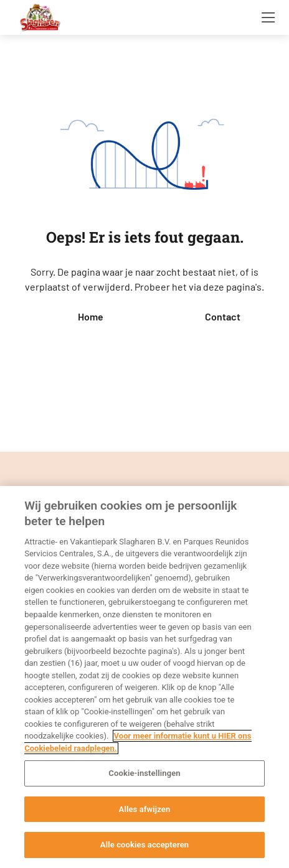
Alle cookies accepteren (144, 845)
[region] (144, 677)
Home (91, 316)
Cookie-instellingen (144, 773)
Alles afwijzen (145, 809)
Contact (223, 316)
